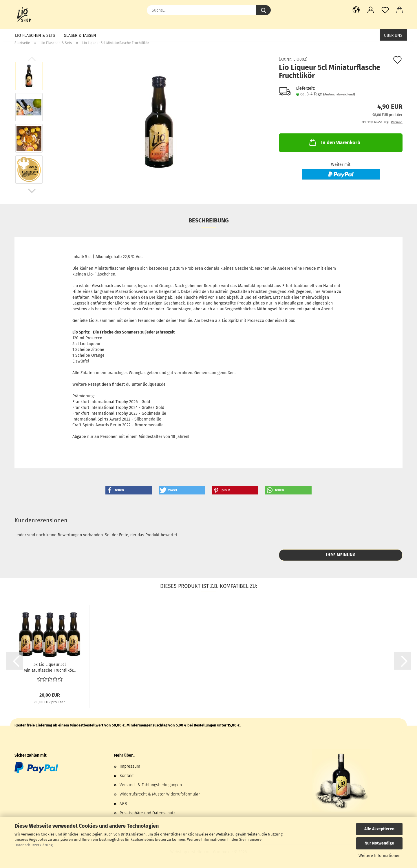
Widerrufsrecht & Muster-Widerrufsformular (160, 794)
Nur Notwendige (379, 843)
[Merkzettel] (385, 10)
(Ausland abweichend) (339, 94)
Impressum (130, 766)
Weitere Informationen (379, 856)
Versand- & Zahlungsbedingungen (151, 785)
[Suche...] (264, 10)
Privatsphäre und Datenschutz (147, 813)
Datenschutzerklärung (34, 845)
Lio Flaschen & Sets (35, 36)
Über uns (393, 36)
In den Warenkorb (334, 142)
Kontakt (127, 776)
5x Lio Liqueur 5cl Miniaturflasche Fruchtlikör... (50, 667)
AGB (123, 804)
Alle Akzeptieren (379, 829)
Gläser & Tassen (80, 36)
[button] (356, 10)
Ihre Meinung (341, 555)
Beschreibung (209, 220)
